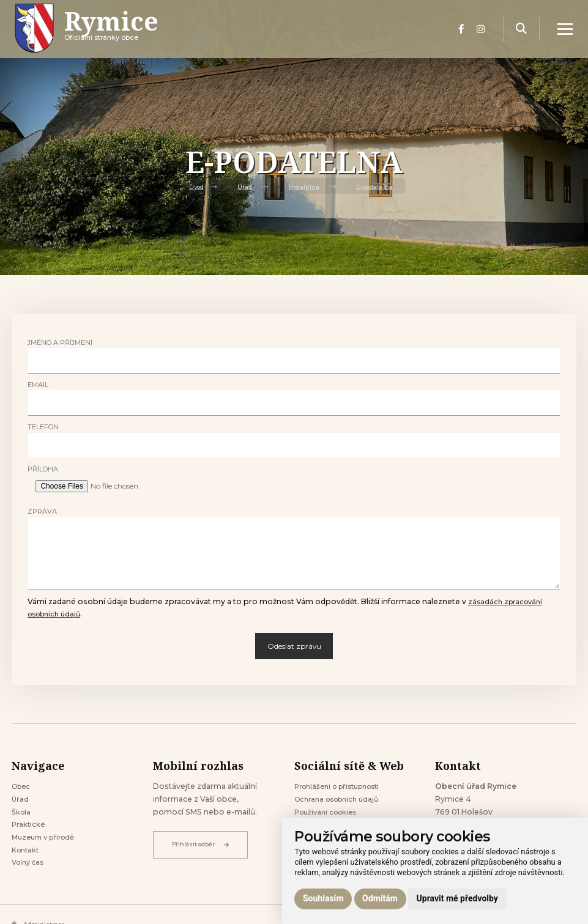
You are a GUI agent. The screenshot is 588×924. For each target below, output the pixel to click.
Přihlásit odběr (202, 845)
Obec (22, 787)
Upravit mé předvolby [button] (457, 898)
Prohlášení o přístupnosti (343, 787)
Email (38, 385)
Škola (22, 815)
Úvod (191, 186)
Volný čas (30, 870)
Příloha (43, 469)
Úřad (241, 186)
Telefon (43, 427)
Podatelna (304, 186)
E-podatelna (379, 186)
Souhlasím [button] (323, 898)
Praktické (29, 829)
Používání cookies (329, 815)
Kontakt (27, 856)
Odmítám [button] (380, 898)
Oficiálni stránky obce (126, 40)
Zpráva (42, 511)
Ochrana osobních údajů (341, 801)
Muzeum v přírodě (47, 843)
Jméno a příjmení (60, 342)
